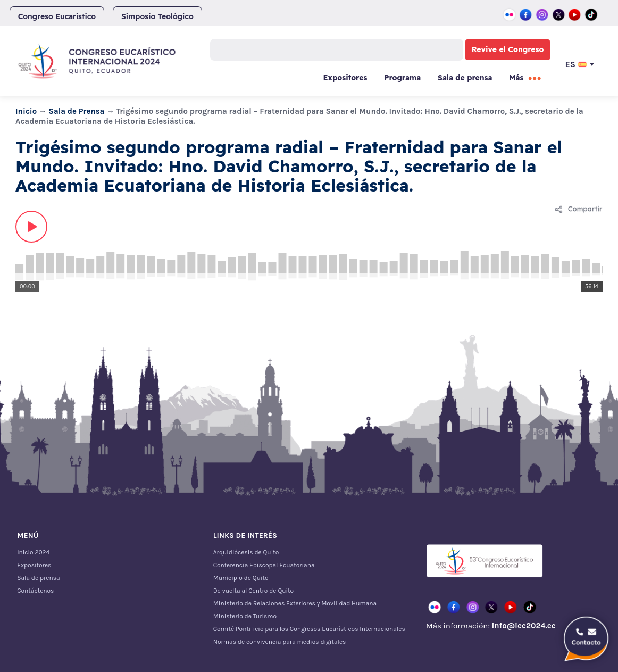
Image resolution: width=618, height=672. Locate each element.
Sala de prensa (465, 78)
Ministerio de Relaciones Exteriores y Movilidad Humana (295, 603)
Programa (402, 78)
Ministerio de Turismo (245, 616)
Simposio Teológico (157, 16)
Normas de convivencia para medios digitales (280, 642)
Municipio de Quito (241, 578)
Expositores (345, 78)
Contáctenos (35, 591)
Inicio (26, 111)
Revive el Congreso (508, 49)
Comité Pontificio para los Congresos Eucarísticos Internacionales (309, 629)
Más (516, 78)
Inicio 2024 (33, 552)
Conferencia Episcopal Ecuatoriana (264, 565)
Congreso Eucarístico (57, 16)
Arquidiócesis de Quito (246, 552)
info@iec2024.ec (523, 626)
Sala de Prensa (76, 111)
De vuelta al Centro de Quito (253, 591)
